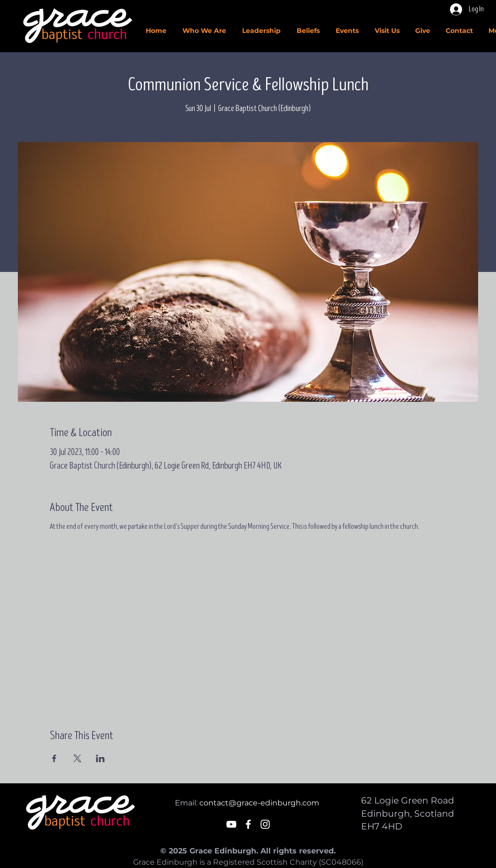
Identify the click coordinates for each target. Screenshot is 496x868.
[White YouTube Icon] (231, 824)
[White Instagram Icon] (265, 824)
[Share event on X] (77, 758)
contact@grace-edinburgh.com (259, 803)
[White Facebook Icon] (248, 824)
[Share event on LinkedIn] (100, 758)
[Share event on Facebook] (54, 758)
